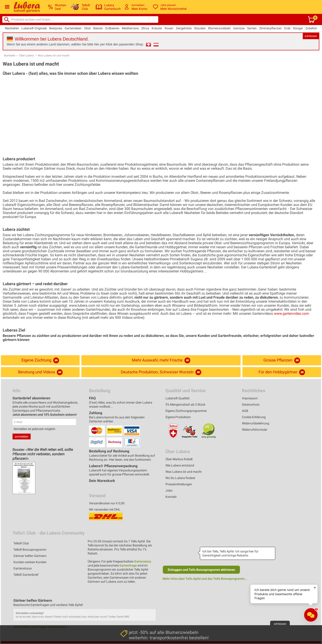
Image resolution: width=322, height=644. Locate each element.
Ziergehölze (184, 28)
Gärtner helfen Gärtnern (30, 556)
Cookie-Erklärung (254, 417)
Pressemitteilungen (179, 484)
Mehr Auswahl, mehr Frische (161, 360)
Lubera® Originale (34, 28)
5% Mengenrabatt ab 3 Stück (185, 404)
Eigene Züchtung (40, 360)
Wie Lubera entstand (180, 465)
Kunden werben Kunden (30, 562)
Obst (87, 28)
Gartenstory (143, 561)
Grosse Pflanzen (282, 360)
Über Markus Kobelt (179, 459)
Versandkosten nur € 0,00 (107, 503)
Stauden (200, 28)
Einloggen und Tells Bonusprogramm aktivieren (201, 570)
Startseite (10, 56)
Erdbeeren (112, 28)
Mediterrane (130, 28)
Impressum (250, 398)
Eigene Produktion (178, 417)
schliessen (311, 36)
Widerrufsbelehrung (256, 423)
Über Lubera (26, 56)
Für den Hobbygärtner (282, 372)
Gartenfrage (128, 565)
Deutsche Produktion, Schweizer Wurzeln (161, 372)
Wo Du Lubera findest (180, 478)
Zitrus (145, 28)
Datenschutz (251, 404)
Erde (287, 28)
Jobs (169, 490)
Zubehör (311, 28)
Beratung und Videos (40, 372)
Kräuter (157, 28)
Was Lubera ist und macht (54, 56)
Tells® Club (21, 543)
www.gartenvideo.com (291, 313)
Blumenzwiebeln (219, 28)
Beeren (98, 28)
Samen (252, 28)
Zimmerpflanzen (270, 28)
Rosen (169, 28)
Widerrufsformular (255, 430)
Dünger (298, 28)
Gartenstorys (23, 568)
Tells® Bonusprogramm (30, 550)
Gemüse (239, 28)
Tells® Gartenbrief (26, 575)
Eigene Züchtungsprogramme (186, 411)
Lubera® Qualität (178, 398)
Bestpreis (56, 28)
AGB (245, 411)
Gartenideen (73, 28)
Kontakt (171, 497)
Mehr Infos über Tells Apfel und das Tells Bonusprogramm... (205, 579)
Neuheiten (12, 28)
